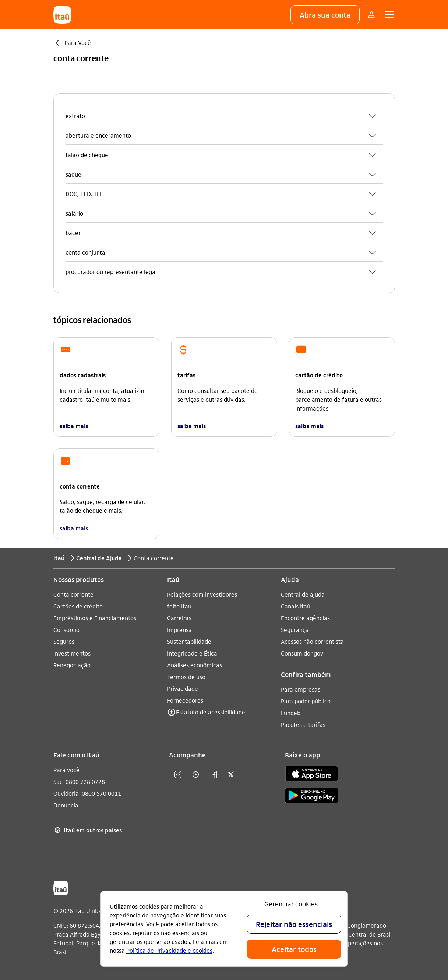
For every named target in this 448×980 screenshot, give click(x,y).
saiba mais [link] (74, 426)
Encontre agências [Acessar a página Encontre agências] (305, 618)
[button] (325, 15)
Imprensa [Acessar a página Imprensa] (179, 630)
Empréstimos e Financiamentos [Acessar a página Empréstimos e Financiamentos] (95, 618)
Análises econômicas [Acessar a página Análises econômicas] (195, 665)
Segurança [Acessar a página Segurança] (295, 630)
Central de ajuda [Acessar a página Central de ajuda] (303, 594)
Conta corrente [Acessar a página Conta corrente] (73, 594)
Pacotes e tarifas (303, 725)
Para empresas (301, 689)
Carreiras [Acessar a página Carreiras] (179, 618)
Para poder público (306, 701)
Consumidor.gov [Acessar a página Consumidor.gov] (302, 653)
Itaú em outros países (88, 830)
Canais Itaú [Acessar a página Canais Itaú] (296, 606)
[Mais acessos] (371, 15)
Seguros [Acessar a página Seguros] (64, 641)
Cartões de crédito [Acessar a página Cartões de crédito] (78, 606)
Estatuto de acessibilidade (211, 712)
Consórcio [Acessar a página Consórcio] (66, 630)
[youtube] (195, 775)
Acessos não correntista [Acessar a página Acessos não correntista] (312, 641)
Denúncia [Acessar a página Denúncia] (66, 805)
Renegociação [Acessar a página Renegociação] (72, 665)
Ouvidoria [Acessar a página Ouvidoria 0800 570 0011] (66, 793)
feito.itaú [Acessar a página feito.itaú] (179, 606)
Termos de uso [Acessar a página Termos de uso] (186, 677)
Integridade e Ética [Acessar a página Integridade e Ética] (192, 653)
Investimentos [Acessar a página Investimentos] (72, 653)
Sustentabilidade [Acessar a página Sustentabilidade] (189, 641)
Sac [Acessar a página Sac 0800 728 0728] (58, 782)
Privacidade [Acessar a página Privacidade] (183, 688)
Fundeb (291, 713)
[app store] (312, 775)
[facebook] (213, 775)
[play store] (312, 797)
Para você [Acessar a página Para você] (66, 770)
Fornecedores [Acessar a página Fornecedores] (185, 700)
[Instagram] (178, 775)
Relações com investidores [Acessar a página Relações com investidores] (202, 594)
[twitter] (231, 775)
